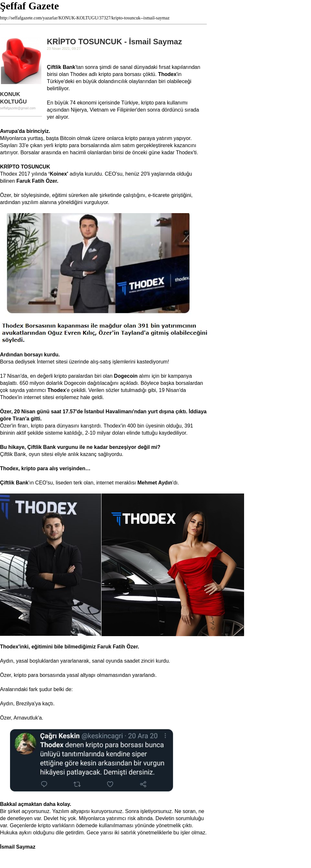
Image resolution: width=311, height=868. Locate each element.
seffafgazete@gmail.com (18, 108)
